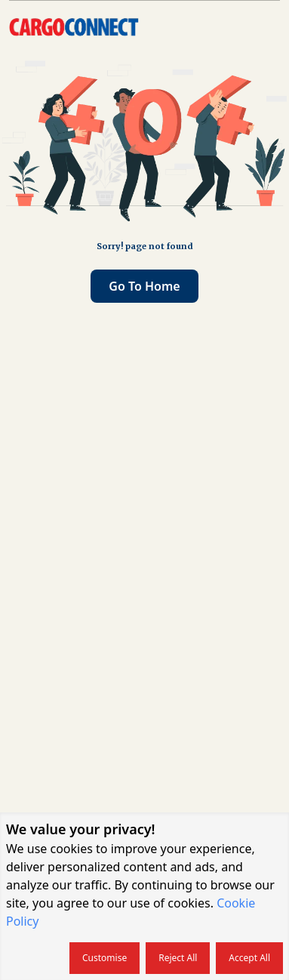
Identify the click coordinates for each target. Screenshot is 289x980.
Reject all (178, 958)
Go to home (144, 286)
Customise (105, 958)
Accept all (249, 958)
